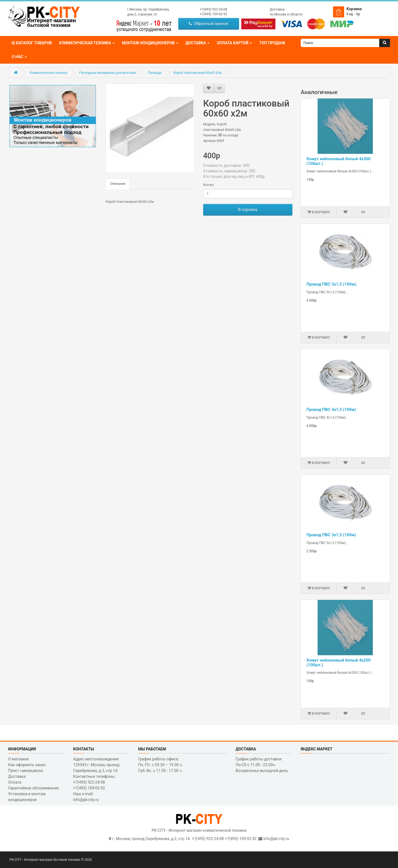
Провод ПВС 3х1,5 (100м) (331, 535)
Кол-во (208, 185)
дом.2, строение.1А (142, 14)
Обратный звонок (209, 24)
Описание (118, 184)
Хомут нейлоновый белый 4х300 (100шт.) (339, 161)
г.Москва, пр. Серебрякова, (148, 9)
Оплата (15, 782)
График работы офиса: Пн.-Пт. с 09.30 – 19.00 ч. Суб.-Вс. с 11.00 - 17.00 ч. (161, 765)
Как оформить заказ (27, 765)
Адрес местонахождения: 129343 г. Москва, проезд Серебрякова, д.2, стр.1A (96, 765)
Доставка (277, 9)
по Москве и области (286, 14)
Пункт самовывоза (25, 771)
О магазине (18, 759)
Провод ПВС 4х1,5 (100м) (331, 410)
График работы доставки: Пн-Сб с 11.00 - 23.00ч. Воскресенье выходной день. (262, 765)
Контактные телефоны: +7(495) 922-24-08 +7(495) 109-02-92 (94, 782)
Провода (155, 73)
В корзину (248, 209)
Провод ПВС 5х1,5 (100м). (332, 284)
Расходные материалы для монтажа (108, 73)
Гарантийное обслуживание (33, 788)
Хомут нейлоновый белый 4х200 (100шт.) (339, 663)
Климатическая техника (48, 73)
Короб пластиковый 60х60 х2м (198, 73)
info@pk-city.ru (276, 839)
